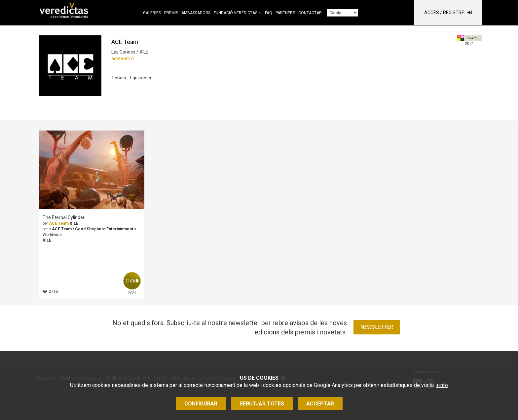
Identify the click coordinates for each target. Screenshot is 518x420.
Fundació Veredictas (236, 13)
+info (442, 385)
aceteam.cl (123, 58)
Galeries (152, 13)
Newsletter (377, 327)
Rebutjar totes (262, 404)
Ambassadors (196, 13)
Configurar (201, 404)
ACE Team (59, 223)
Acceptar (320, 404)
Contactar (310, 13)
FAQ (269, 13)
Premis (171, 13)
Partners (285, 13)
